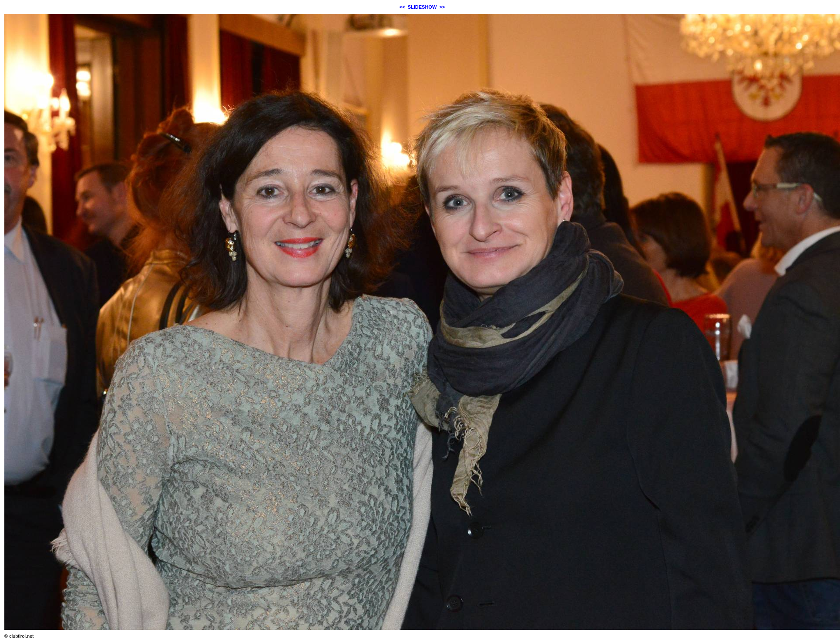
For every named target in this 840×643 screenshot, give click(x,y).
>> (442, 7)
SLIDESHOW (422, 7)
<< (402, 7)
